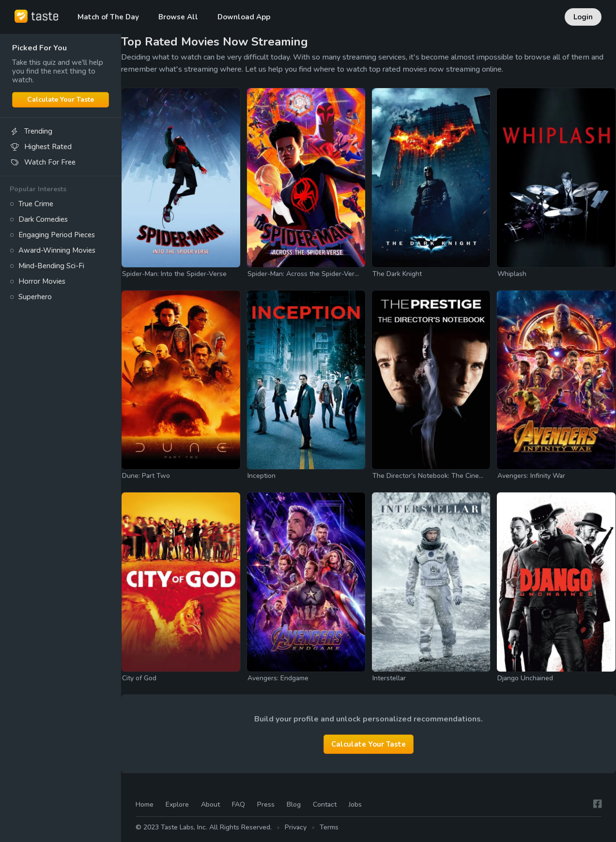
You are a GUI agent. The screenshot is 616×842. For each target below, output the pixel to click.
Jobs (355, 804)
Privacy (296, 828)
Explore (177, 804)
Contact (325, 804)
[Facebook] (598, 804)
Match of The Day (108, 17)
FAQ (239, 804)
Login (583, 17)
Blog (294, 804)
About (210, 804)
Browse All (178, 17)
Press (266, 804)
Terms (329, 828)
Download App (244, 17)
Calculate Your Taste (61, 100)
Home (145, 804)
